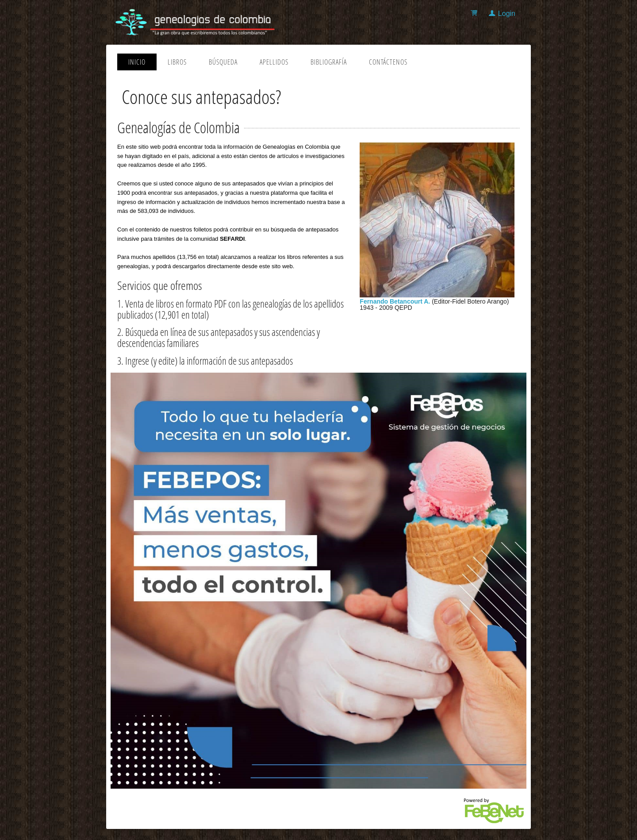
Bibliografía (329, 62)
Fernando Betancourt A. (395, 301)
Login (507, 13)
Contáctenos (388, 62)
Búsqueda (223, 62)
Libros (177, 62)
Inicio (137, 62)
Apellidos (274, 62)
